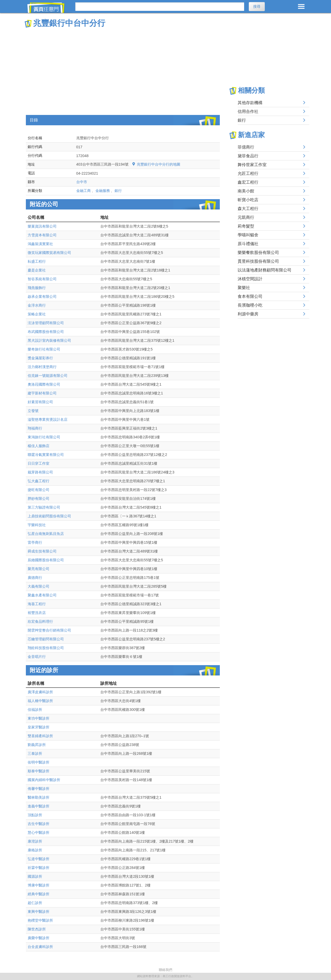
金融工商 (84, 191)
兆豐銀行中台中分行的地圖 (159, 164)
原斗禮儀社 (248, 244)
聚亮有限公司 (39, 569)
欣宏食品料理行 (40, 621)
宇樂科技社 (37, 525)
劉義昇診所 (37, 745)
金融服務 (103, 191)
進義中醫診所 (39, 806)
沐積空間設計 (250, 279)
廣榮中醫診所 (39, 938)
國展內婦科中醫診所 (44, 780)
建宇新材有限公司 (42, 393)
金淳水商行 (37, 305)
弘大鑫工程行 (39, 481)
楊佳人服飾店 (39, 446)
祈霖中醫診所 (39, 868)
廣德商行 (35, 578)
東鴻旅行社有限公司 (44, 437)
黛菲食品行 (248, 156)
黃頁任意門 (49, 8)
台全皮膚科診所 (40, 947)
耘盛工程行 (37, 261)
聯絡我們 (165, 970)
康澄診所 (35, 841)
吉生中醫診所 (39, 824)
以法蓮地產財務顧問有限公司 (265, 270)
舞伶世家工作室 (252, 165)
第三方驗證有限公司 (44, 507)
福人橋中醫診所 (40, 701)
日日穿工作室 (39, 463)
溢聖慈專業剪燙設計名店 (48, 419)
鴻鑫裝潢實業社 (40, 244)
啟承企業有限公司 (42, 297)
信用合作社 (248, 111)
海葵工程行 (37, 604)
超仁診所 (35, 903)
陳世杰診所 (37, 929)
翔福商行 (35, 428)
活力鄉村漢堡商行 (42, 367)
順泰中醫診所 (39, 771)
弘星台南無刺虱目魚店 (46, 534)
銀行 (118, 191)
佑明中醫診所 (39, 762)
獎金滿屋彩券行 (40, 358)
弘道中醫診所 (39, 859)
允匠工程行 (248, 173)
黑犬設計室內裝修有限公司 (49, 340)
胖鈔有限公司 (39, 499)
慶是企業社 (37, 270)
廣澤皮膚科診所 (40, 692)
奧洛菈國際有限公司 (44, 384)
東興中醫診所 (39, 912)
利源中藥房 (248, 314)
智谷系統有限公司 (42, 279)
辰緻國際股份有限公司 (46, 560)
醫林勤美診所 (39, 797)
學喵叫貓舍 (248, 235)
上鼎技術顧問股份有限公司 (49, 516)
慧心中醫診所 (39, 833)
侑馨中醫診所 (39, 789)
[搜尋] (160, 7)
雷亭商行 (35, 542)
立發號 (33, 411)
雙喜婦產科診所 (40, 736)
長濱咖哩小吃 (250, 305)
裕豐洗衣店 (37, 613)
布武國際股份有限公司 (46, 332)
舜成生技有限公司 (42, 551)
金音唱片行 (37, 657)
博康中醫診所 (39, 885)
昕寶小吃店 (248, 200)
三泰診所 (35, 753)
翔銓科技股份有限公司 (46, 648)
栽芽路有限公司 (40, 472)
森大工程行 (248, 209)
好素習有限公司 (40, 402)
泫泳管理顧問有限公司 (46, 323)
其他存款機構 (250, 103)
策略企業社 (37, 314)
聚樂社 (244, 288)
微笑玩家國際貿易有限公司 (49, 253)
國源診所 (35, 876)
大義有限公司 (39, 586)
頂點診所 (35, 815)
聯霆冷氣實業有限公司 (46, 455)
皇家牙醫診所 (39, 727)
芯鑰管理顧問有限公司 (46, 639)
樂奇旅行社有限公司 (44, 349)
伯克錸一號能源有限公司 (48, 376)
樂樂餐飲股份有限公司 (258, 252)
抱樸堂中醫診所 (40, 920)
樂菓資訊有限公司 (42, 226)
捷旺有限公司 (39, 490)
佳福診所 (35, 710)
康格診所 (35, 850)
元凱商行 (246, 217)
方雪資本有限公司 (42, 235)
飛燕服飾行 (37, 288)
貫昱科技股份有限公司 (258, 261)
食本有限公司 (250, 296)
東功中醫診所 (39, 718)
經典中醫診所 (39, 894)
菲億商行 (246, 147)
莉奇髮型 (246, 226)
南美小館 (246, 191)
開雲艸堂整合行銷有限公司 (49, 630)
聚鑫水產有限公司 (42, 595)
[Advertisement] (123, 67)
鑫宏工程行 (248, 182)
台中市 (82, 182)
